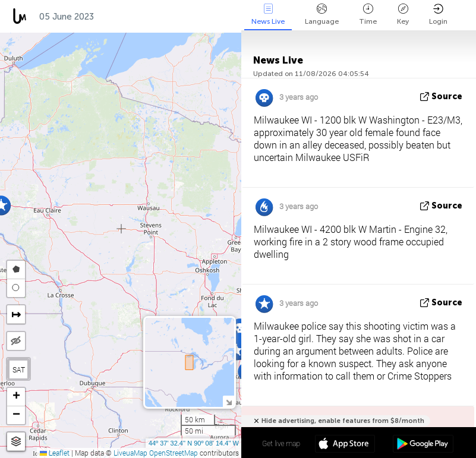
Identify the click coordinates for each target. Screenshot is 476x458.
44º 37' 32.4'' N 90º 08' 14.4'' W (194, 443)
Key (403, 15)
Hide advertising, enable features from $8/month (343, 421)
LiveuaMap (130, 453)
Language (322, 15)
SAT (19, 369)
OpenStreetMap (174, 453)
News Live (268, 15)
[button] (240, 328)
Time (368, 15)
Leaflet (55, 453)
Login (438, 15)
